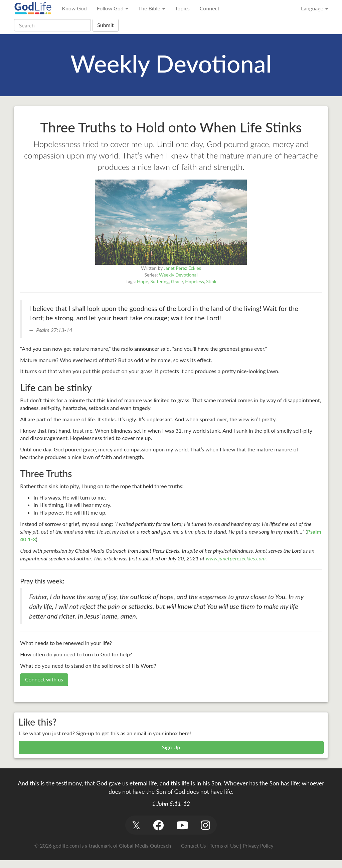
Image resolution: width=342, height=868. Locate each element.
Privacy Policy (258, 846)
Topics (182, 8)
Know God (74, 8)
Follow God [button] (113, 8)
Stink (211, 281)
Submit (105, 25)
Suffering (159, 281)
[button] (136, 825)
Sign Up (171, 747)
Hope (142, 281)
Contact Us (193, 846)
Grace (177, 281)
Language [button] (314, 8)
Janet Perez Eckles (182, 268)
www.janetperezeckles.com (236, 558)
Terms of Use (224, 846)
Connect (210, 8)
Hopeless (194, 281)
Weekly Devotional (178, 275)
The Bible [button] (152, 8)
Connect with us (44, 679)
